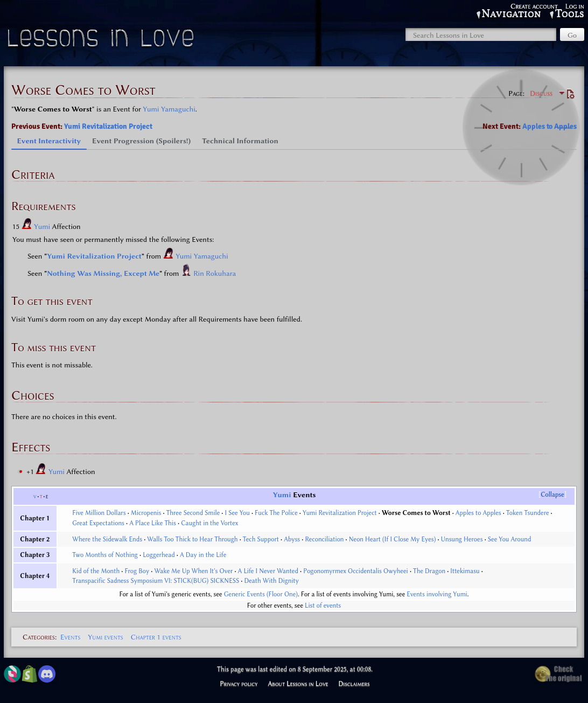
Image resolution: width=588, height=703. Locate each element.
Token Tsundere (528, 513)
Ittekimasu (465, 571)
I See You (237, 513)
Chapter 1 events (156, 637)
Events (70, 637)
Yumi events (105, 637)
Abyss (292, 539)
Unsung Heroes (462, 539)
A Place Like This (153, 523)
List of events (323, 605)
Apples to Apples (549, 126)
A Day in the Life (203, 555)
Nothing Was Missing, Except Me (103, 273)
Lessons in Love (102, 41)
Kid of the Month (96, 571)
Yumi (43, 226)
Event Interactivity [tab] (49, 141)
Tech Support (261, 539)
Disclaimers (354, 684)
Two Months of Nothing (105, 555)
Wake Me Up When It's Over (193, 571)
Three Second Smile (193, 513)
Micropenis (146, 513)
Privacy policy (239, 684)
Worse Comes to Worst (416, 513)
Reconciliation (324, 539)
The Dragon (429, 571)
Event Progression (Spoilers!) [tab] (141, 141)
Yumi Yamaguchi (169, 109)
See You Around (510, 539)
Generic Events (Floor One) (261, 594)
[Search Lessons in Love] (481, 34)
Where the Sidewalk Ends (107, 539)
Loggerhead (159, 555)
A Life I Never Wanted (268, 571)
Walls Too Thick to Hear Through (192, 539)
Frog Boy (137, 571)
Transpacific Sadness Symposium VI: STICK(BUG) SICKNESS (156, 581)
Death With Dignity (271, 581)
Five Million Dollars (99, 513)
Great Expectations (98, 523)
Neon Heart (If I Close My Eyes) (393, 539)
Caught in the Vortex (209, 523)
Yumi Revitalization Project (108, 126)
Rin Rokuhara (215, 273)
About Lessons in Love (298, 684)
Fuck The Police (276, 513)
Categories (39, 637)
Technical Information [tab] (240, 141)
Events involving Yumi (437, 594)
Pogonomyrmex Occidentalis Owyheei (356, 571)
